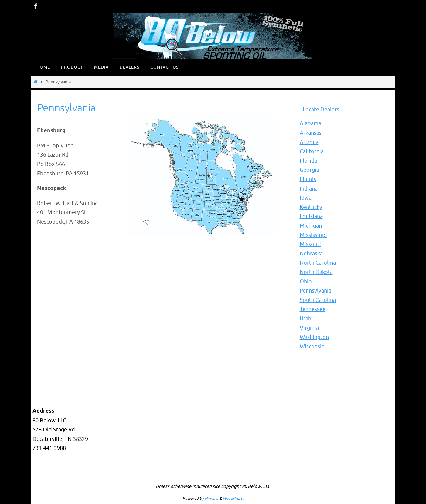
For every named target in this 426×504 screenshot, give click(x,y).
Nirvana (211, 498)
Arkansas (311, 133)
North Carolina (318, 263)
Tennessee (313, 309)
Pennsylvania (315, 291)
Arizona (309, 142)
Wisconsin (312, 347)
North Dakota (316, 272)
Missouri (310, 244)
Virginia (309, 328)
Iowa (306, 198)
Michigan (311, 226)
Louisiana (311, 216)
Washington (314, 337)
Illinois (308, 179)
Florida (308, 161)
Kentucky (311, 207)
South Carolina (318, 300)
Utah (305, 319)
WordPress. (233, 498)
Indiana (309, 189)
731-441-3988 (49, 448)
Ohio (306, 282)
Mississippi (313, 235)
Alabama (310, 123)
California (312, 151)
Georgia (309, 170)
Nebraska (311, 254)
